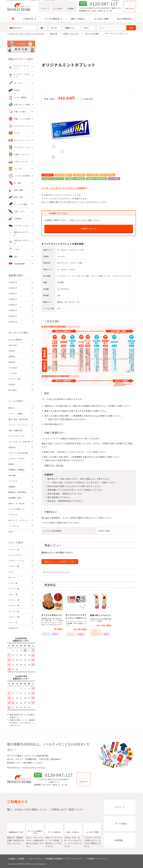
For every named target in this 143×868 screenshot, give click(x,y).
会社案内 (115, 2)
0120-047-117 (104, 7)
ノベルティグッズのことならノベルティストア (26, 33)
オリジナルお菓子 (92, 33)
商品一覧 (54, 33)
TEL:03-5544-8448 (100, 11)
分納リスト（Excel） (54, 465)
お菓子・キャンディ (71, 33)
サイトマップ (131, 2)
